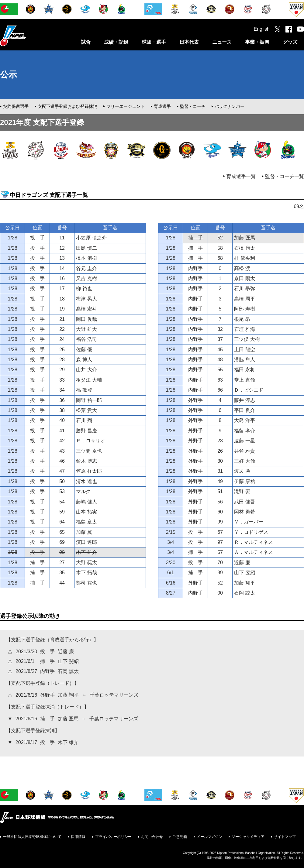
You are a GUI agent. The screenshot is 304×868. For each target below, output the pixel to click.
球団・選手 (154, 42)
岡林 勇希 (244, 512)
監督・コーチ (193, 106)
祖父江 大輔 (89, 380)
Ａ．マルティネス (254, 552)
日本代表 (189, 42)
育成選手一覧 (241, 176)
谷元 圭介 (86, 268)
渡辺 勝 (242, 471)
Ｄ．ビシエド (249, 390)
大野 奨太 (86, 563)
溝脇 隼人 (244, 360)
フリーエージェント (126, 106)
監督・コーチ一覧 (285, 176)
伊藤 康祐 (244, 481)
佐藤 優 (84, 350)
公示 (9, 75)
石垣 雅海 (244, 329)
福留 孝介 (244, 431)
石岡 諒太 (244, 593)
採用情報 (78, 837)
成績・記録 (116, 42)
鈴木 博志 (86, 461)
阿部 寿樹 (244, 309)
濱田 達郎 (86, 542)
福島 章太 (86, 522)
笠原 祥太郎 (89, 471)
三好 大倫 (244, 461)
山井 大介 (86, 370)
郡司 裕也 (86, 583)
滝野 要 (242, 491)
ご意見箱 (180, 837)
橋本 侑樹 (86, 258)
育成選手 (162, 106)
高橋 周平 (244, 299)
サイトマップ (285, 837)
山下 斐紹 (244, 573)
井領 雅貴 (244, 451)
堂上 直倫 (244, 380)
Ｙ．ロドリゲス (251, 532)
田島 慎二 (86, 248)
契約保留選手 (16, 106)
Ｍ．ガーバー (249, 522)
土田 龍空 (244, 350)
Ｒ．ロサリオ (91, 441)
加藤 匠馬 (244, 238)
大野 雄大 (86, 329)
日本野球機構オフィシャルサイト (28, 36)
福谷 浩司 (86, 339)
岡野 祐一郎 (89, 400)
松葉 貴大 (86, 410)
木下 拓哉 (86, 573)
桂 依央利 (244, 258)
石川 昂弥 (244, 288)
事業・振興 (257, 42)
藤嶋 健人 (86, 502)
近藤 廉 (242, 563)
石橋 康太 (244, 248)
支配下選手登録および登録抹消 (67, 106)
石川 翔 (84, 420)
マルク (83, 491)
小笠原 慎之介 (91, 238)
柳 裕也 (84, 288)
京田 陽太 (244, 278)
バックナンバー (230, 106)
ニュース (222, 42)
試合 (86, 42)
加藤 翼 (84, 532)
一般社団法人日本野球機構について (32, 837)
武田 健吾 (244, 502)
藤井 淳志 (244, 400)
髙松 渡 (242, 268)
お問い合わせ (152, 837)
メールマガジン (209, 837)
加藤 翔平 (244, 583)
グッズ (290, 42)
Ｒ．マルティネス (254, 542)
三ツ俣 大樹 (247, 339)
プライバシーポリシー (113, 837)
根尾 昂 (242, 319)
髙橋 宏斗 (86, 309)
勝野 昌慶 (86, 431)
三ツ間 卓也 (89, 451)
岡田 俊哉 (86, 319)
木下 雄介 (86, 552)
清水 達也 (86, 481)
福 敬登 (84, 390)
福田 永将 (244, 370)
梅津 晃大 (86, 299)
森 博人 (84, 360)
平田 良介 (244, 410)
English (262, 29)
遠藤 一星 (244, 441)
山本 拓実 (86, 512)
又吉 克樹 (86, 278)
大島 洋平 (244, 420)
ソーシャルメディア (248, 837)
